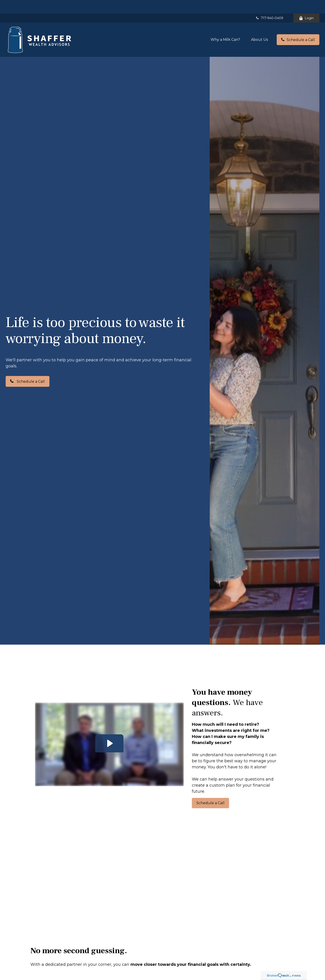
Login (306, 5)
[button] (225, 26)
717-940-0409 (269, 5)
